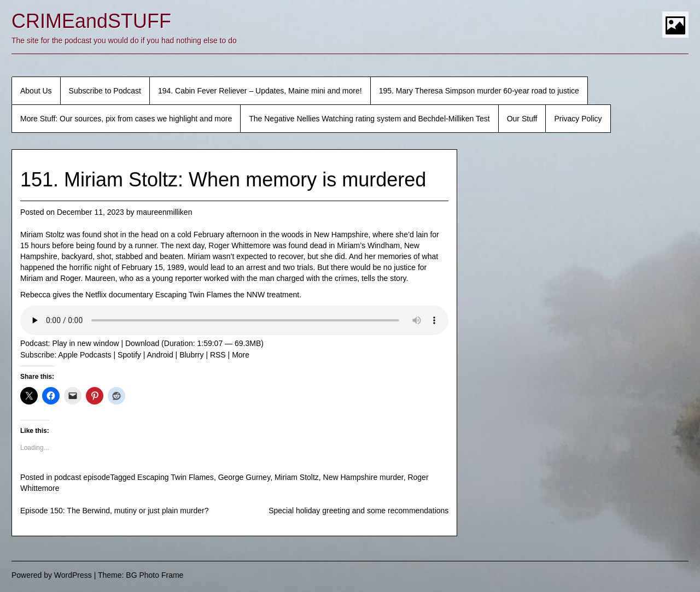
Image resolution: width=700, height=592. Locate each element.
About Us (36, 91)
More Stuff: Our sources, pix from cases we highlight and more (126, 119)
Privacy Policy (578, 119)
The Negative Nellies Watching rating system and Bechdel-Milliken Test (369, 119)
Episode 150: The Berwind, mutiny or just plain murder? (114, 511)
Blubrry (191, 355)
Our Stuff (522, 119)
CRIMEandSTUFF (91, 21)
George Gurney (244, 477)
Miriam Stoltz (297, 477)
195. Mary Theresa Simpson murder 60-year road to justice (479, 91)
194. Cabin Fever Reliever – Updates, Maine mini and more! (260, 91)
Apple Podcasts (84, 355)
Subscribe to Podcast (105, 91)
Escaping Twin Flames (176, 477)
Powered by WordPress (52, 575)
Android (160, 355)
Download (142, 343)
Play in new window (85, 343)
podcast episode (82, 477)
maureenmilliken (164, 212)
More (241, 355)
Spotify (129, 355)
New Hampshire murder (363, 477)
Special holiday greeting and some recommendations (358, 511)
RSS (218, 355)
